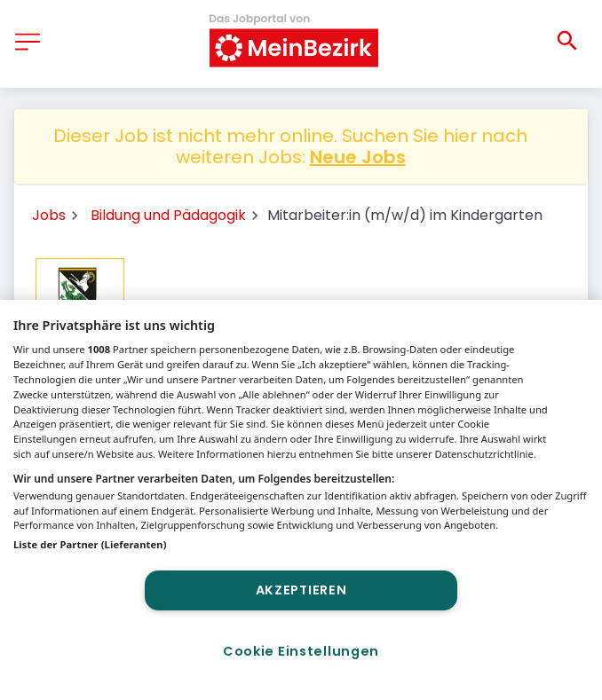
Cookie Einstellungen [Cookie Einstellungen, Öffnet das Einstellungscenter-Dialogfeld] (301, 651)
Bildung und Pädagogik (168, 215)
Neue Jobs (358, 157)
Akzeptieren (301, 590)
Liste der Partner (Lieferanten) (90, 544)
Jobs (49, 215)
